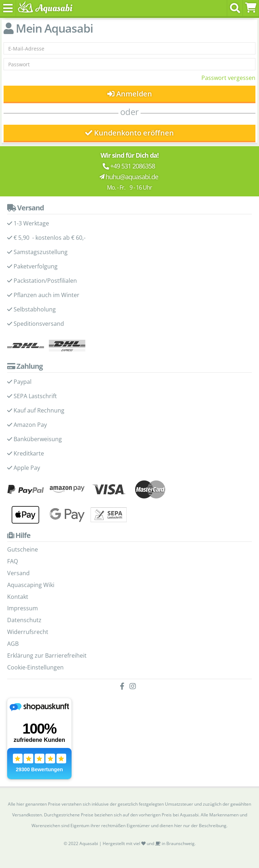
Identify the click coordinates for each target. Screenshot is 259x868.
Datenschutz (24, 620)
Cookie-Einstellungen (35, 667)
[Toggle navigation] (8, 8)
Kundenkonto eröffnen (129, 133)
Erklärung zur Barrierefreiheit (47, 655)
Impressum (23, 608)
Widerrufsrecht (28, 632)
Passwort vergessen (228, 78)
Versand (18, 573)
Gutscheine (23, 549)
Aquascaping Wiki (31, 585)
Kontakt (18, 597)
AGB (13, 644)
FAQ (13, 561)
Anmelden (130, 94)
